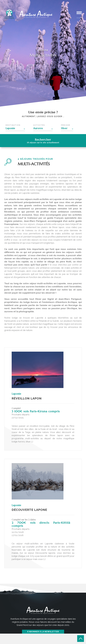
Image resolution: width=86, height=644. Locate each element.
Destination (13, 125)
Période (66, 125)
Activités (39, 125)
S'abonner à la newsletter (43, 632)
